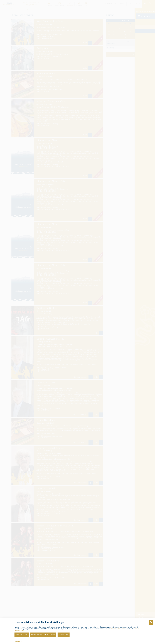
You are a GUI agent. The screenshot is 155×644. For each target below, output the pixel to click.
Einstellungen (64, 635)
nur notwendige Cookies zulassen (43, 635)
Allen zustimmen (22, 635)
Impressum (18, 642)
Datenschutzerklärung (119, 629)
